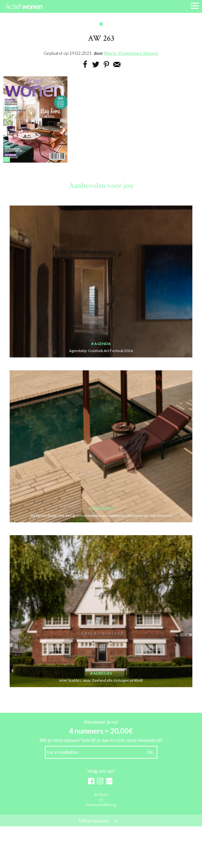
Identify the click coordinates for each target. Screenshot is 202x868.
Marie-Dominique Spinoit (131, 53)
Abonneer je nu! (101, 722)
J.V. (101, 800)
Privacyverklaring (101, 805)
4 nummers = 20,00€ (101, 731)
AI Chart (101, 795)
